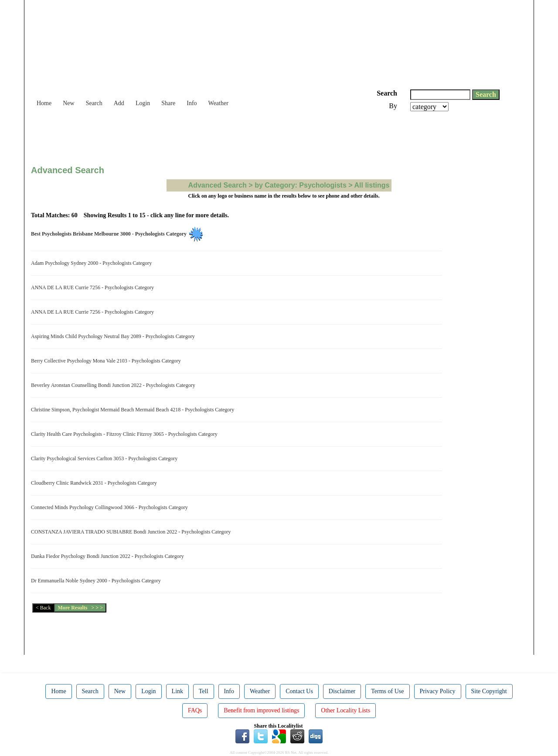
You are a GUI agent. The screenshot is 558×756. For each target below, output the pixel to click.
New (68, 103)
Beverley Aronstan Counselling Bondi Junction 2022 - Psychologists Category (114, 385)
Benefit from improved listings (261, 710)
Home (44, 103)
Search (94, 103)
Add (119, 103)
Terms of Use (387, 691)
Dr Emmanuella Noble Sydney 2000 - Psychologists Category (97, 581)
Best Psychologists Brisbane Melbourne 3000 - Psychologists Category (110, 234)
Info (192, 103)
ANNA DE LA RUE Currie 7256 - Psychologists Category (94, 287)
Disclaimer (342, 691)
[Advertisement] (190, 135)
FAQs (195, 710)
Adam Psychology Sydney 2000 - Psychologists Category (93, 263)
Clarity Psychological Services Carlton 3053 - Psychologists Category (105, 458)
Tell (204, 691)
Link (177, 691)
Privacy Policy (438, 691)
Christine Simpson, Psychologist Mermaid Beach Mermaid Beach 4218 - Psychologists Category (134, 410)
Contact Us (299, 691)
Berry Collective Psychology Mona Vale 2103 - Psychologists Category (107, 361)
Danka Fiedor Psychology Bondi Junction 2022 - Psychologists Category (109, 556)
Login (143, 103)
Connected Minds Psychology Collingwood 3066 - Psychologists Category (111, 507)
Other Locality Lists (345, 710)
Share (168, 103)
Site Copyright (489, 691)
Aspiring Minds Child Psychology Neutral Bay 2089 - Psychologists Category (114, 336)
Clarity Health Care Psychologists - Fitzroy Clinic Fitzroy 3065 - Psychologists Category (126, 434)
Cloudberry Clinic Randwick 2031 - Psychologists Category (95, 483)
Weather (218, 103)
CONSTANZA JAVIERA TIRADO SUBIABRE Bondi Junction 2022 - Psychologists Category (132, 532)
